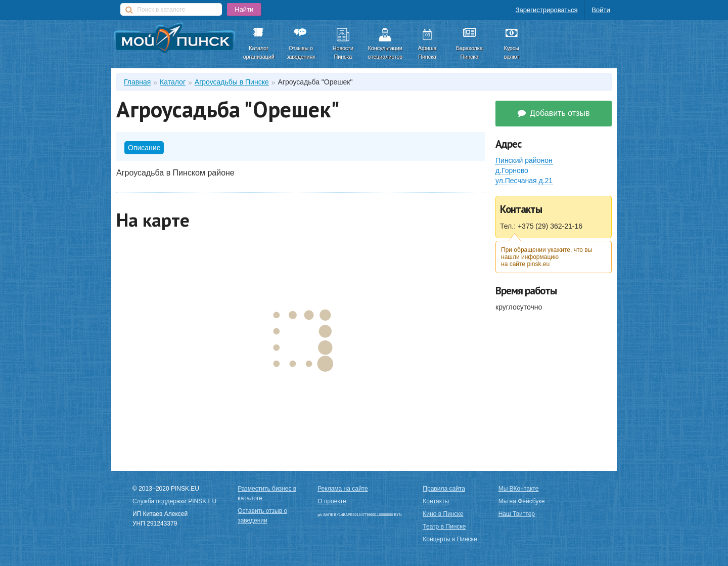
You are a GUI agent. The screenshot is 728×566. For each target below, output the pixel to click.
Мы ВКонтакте (519, 489)
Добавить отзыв (554, 113)
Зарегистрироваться (547, 10)
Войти (601, 10)
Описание (144, 148)
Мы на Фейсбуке (522, 501)
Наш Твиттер (517, 514)
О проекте (332, 501)
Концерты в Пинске (450, 539)
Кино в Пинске (443, 514)
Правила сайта (444, 489)
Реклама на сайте (343, 489)
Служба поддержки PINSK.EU (174, 501)
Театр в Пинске (444, 527)
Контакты (436, 501)
